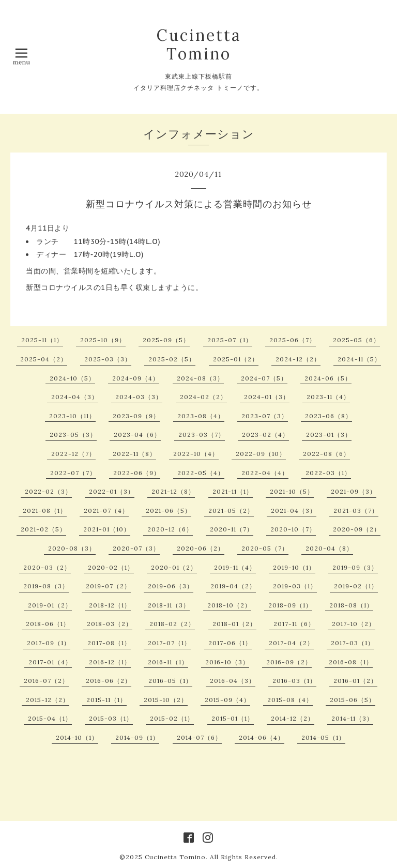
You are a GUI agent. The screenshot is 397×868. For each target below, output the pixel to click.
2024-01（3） (267, 397)
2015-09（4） (227, 700)
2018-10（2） (229, 605)
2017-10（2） (354, 624)
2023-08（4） (201, 416)
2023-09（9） (136, 416)
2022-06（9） (137, 473)
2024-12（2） (298, 359)
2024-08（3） (200, 378)
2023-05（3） (73, 435)
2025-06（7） (293, 340)
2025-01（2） (236, 359)
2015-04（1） (50, 718)
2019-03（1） (295, 586)
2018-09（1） (290, 605)
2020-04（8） (329, 548)
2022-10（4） (196, 454)
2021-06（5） (169, 511)
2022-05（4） (201, 473)
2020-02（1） (111, 567)
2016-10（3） (227, 662)
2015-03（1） (111, 718)
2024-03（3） (139, 397)
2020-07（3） (136, 548)
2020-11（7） (232, 529)
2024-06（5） (328, 378)
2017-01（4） (50, 662)
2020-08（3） (72, 548)
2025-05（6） (356, 340)
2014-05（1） (323, 737)
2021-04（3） (294, 511)
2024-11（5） (359, 359)
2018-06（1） (48, 624)
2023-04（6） (137, 435)
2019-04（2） (233, 586)
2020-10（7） (293, 529)
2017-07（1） (169, 643)
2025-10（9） (103, 340)
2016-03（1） (294, 681)
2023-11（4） (328, 397)
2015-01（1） (233, 718)
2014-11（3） (352, 718)
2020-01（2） (174, 567)
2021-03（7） (356, 511)
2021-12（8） (173, 491)
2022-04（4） (265, 473)
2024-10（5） (72, 378)
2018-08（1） (351, 605)
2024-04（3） (75, 397)
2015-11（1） (106, 700)
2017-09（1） (49, 643)
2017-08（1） (109, 643)
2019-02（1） (356, 586)
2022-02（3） (48, 491)
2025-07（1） (230, 340)
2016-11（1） (168, 662)
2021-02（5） (43, 529)
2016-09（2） (289, 662)
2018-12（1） (110, 605)
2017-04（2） (291, 643)
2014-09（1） (137, 737)
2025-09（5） (166, 340)
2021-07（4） (106, 511)
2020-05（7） (265, 548)
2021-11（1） (233, 491)
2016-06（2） (109, 681)
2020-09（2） (357, 529)
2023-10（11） (72, 416)
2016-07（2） (46, 681)
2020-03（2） (47, 567)
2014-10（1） (77, 737)
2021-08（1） (45, 511)
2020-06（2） (201, 548)
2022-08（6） (326, 454)
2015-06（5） (353, 700)
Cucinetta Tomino (199, 44)
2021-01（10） (107, 529)
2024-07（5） (264, 378)
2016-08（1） (351, 662)
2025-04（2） (44, 359)
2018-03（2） (110, 624)
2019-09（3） (355, 567)
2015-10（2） (166, 700)
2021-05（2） (231, 511)
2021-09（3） (354, 491)
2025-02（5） (172, 359)
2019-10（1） (294, 567)
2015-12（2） (48, 700)
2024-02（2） (203, 397)
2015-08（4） (290, 700)
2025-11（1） (42, 340)
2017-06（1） (230, 643)
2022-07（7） (73, 473)
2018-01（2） (234, 624)
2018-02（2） (172, 624)
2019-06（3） (171, 586)
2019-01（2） (50, 605)
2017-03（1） (353, 643)
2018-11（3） (169, 605)
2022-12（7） (73, 454)
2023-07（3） (265, 416)
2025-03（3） (108, 359)
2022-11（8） (134, 454)
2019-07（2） (108, 586)
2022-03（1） (328, 473)
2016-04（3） (233, 681)
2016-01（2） (355, 681)
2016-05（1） (170, 681)
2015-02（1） (172, 718)
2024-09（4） (136, 378)
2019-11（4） (235, 567)
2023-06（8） (329, 416)
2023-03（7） (202, 435)
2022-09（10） (261, 454)
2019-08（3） (46, 586)
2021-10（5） (292, 491)
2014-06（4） (262, 737)
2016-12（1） (110, 662)
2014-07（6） (199, 737)
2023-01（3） (329, 435)
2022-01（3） (112, 491)
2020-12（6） (170, 529)
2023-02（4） (265, 435)
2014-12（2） (293, 718)
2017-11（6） (294, 624)
